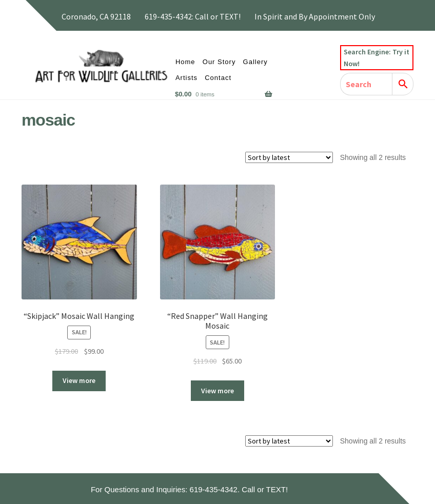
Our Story (219, 62)
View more (79, 380)
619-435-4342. (215, 489)
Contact (218, 78)
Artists (186, 78)
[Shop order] (289, 157)
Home (185, 62)
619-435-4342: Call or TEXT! (193, 16)
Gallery (255, 62)
